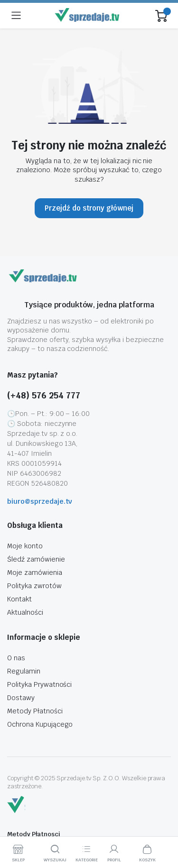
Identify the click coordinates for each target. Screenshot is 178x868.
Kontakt (19, 599)
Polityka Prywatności (39, 684)
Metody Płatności (35, 711)
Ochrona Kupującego (40, 724)
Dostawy (21, 698)
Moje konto (25, 546)
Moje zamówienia (35, 573)
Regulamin (24, 671)
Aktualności (25, 612)
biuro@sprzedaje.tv (40, 501)
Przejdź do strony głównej (89, 208)
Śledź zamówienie (36, 559)
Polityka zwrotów (34, 586)
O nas (16, 658)
